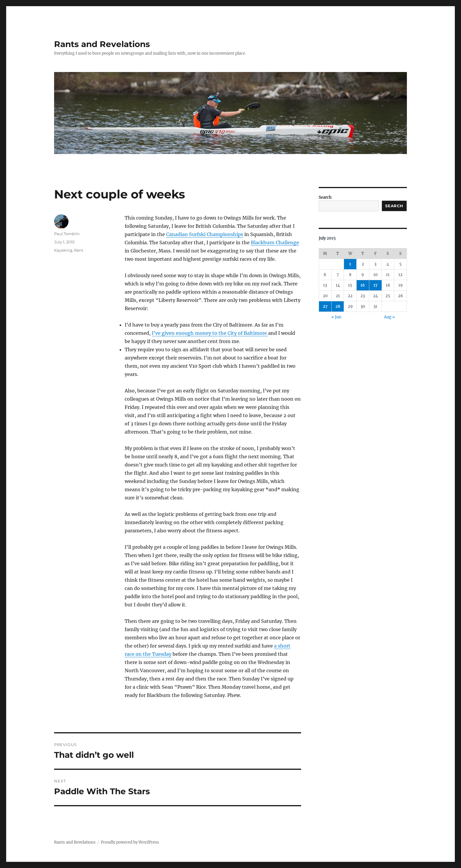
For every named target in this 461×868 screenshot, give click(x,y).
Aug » (389, 317)
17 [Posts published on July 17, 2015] (375, 285)
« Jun (336, 317)
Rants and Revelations (102, 44)
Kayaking (63, 250)
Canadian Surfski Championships (205, 234)
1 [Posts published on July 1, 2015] (350, 264)
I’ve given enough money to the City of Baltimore (210, 333)
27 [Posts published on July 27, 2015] (325, 306)
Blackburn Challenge (275, 242)
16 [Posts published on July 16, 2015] (363, 285)
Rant (79, 250)
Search (325, 197)
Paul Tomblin (67, 234)
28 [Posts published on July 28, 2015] (338, 306)
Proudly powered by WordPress (130, 842)
